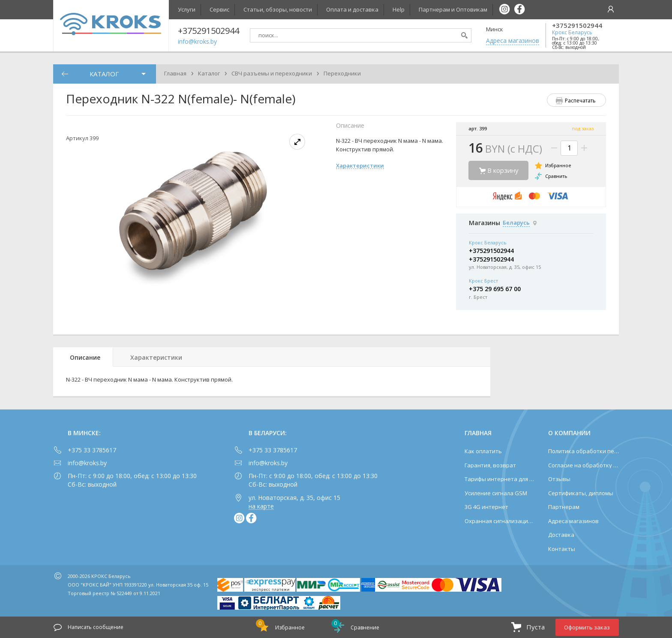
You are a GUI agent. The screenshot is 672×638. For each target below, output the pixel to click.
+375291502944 (577, 26)
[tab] (83, 357)
